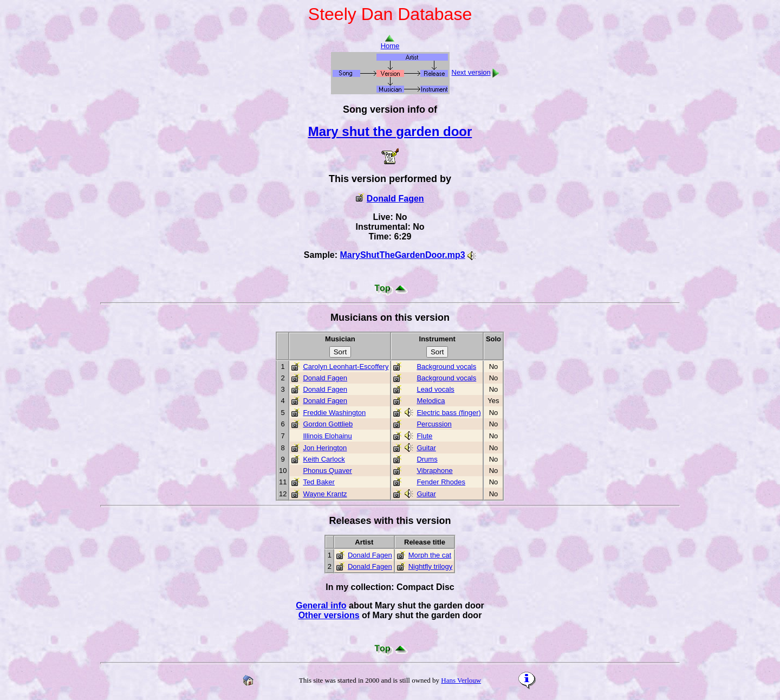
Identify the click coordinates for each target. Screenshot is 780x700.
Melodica (431, 401)
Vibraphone (434, 471)
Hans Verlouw (461, 680)
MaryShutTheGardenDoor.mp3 (403, 255)
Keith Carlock (324, 459)
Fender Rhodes (441, 482)
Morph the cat (430, 555)
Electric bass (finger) (448, 413)
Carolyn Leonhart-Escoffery (346, 367)
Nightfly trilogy (431, 566)
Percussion (434, 424)
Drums (427, 459)
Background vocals (446, 367)
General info (321, 605)
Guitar (426, 448)
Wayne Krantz (325, 494)
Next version (471, 72)
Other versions (329, 615)
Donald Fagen (395, 199)
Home (390, 43)
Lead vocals (435, 389)
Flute (424, 436)
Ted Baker (319, 482)
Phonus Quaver (327, 471)
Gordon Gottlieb (328, 424)
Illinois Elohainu (327, 436)
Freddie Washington (334, 413)
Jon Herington (325, 448)
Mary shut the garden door (390, 131)
